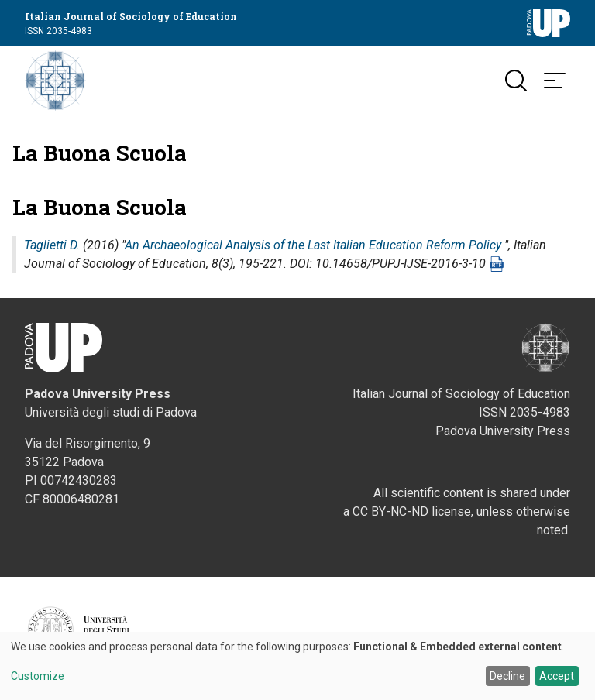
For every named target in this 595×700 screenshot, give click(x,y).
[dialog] (297, 666)
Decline (507, 676)
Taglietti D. (52, 247)
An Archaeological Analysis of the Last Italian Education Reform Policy (313, 247)
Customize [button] (38, 676)
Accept (557, 676)
